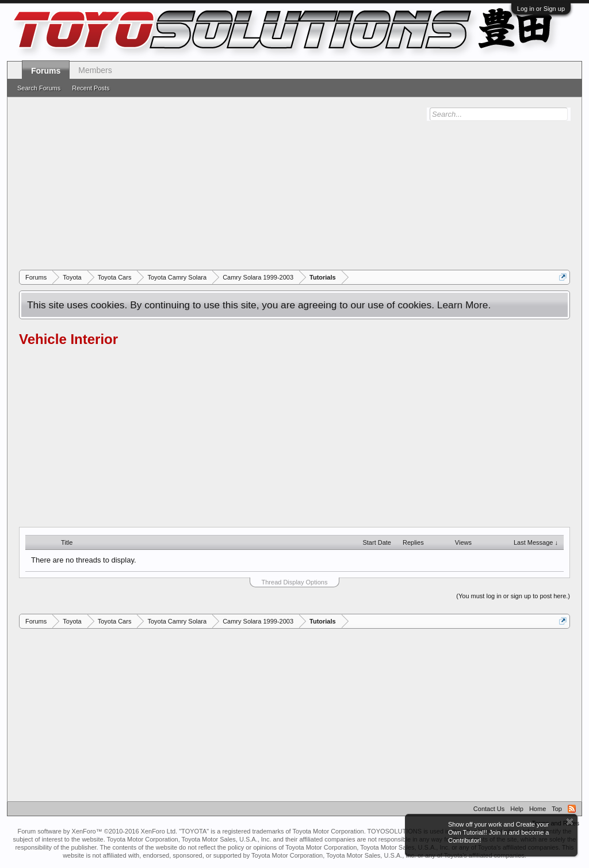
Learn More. (464, 305)
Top (557, 809)
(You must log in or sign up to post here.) (513, 596)
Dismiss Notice (570, 822)
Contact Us (489, 809)
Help (517, 809)
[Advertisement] (294, 183)
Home (538, 809)
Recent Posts (91, 88)
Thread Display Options (295, 582)
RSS (572, 809)
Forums (46, 71)
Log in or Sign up (541, 9)
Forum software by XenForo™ (97, 831)
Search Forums (39, 88)
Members (95, 70)
